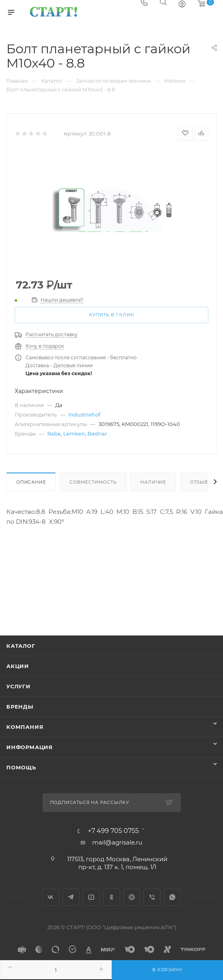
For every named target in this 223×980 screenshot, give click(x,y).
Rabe (54, 434)
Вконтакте (51, 897)
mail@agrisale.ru (117, 842)
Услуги (18, 686)
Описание (31, 482)
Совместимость (93, 482)
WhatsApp (172, 897)
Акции (18, 666)
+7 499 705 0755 (113, 831)
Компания (25, 727)
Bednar (97, 434)
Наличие (153, 482)
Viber (152, 897)
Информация (30, 747)
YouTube (91, 897)
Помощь (21, 767)
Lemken (74, 434)
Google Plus (132, 897)
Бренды (20, 707)
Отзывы (201, 482)
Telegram (71, 897)
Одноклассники (111, 897)
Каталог (21, 646)
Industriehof (84, 414)
